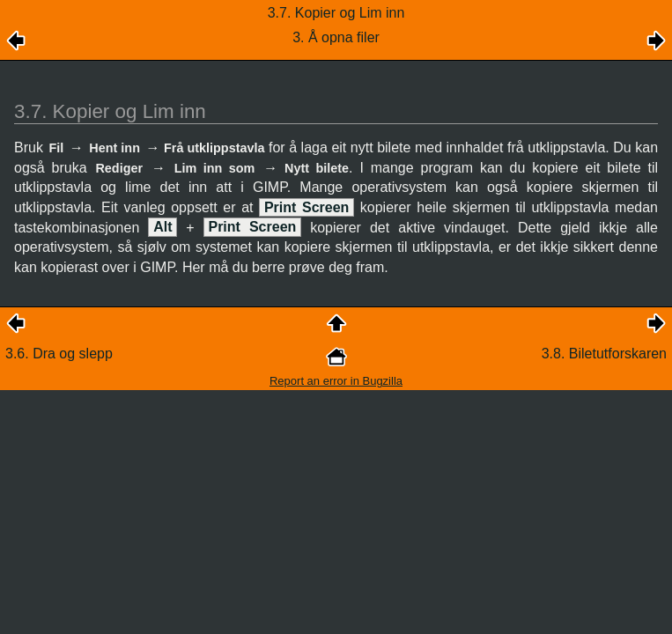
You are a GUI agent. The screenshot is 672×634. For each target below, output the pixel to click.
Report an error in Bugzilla (336, 381)
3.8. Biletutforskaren (604, 354)
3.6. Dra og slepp (59, 354)
